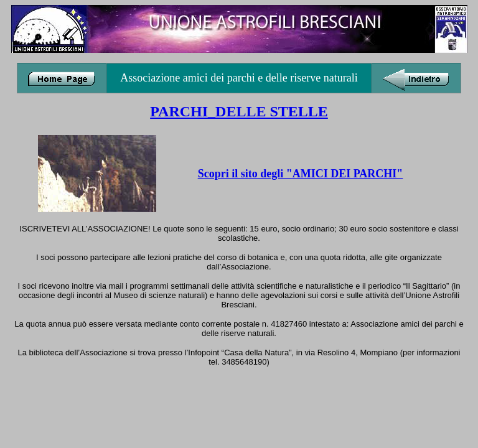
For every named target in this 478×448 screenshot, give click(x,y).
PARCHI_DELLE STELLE (239, 111)
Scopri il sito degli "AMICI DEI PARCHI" (301, 174)
